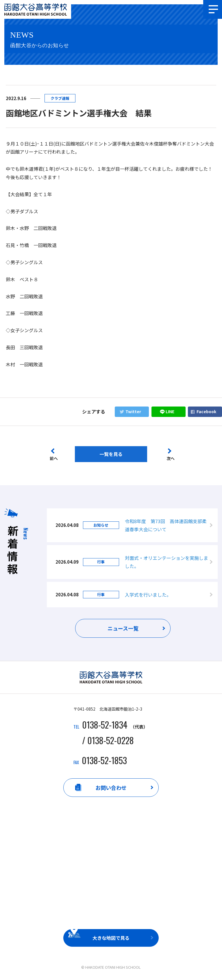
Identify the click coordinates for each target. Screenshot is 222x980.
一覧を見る (111, 454)
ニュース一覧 (123, 629)
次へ (171, 458)
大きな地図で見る (111, 938)
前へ (54, 458)
